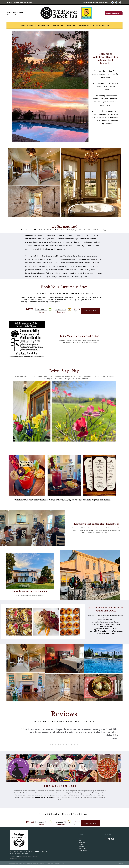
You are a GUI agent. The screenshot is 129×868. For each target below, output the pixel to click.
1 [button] (50, 747)
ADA (63, 866)
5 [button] (61, 747)
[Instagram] (117, 2)
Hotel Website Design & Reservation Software (29, 866)
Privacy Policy (50, 866)
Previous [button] (12, 736)
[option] (64, 732)
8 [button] (69, 747)
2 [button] (53, 747)
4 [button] (58, 747)
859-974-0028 (11, 14)
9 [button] (72, 747)
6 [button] (64, 747)
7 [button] (66, 747)
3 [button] (55, 747)
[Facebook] (113, 2)
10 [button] (74, 747)
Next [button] (115, 736)
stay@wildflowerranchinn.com (23, 2)
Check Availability (114, 13)
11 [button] (77, 747)
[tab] (50, 747)
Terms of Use (58, 866)
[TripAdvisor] (121, 2)
